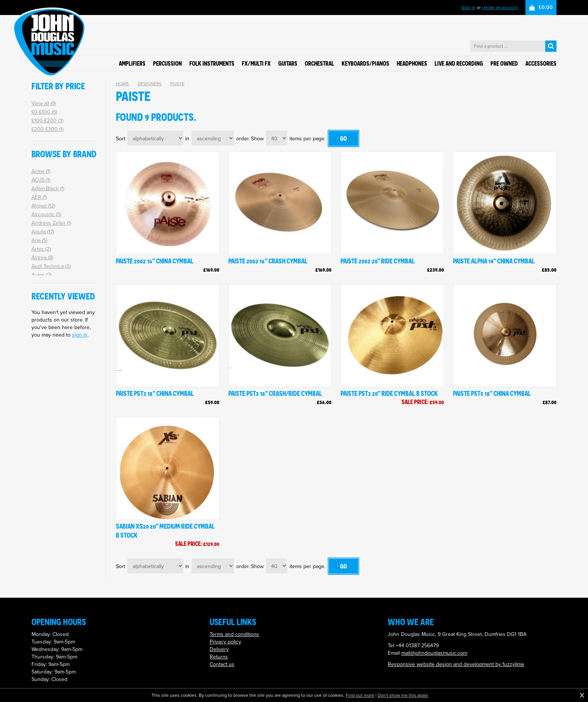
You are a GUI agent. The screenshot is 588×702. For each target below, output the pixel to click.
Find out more (360, 695)
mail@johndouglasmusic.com (434, 653)
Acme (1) (41, 171)
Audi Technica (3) (51, 266)
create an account (500, 8)
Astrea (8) (42, 258)
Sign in (469, 8)
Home (122, 84)
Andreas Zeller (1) (51, 223)
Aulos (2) (41, 275)
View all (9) (44, 103)
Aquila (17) (43, 232)
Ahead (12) (43, 206)
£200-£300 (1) (47, 129)
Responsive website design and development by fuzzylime (456, 664)
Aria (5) (39, 240)
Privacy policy (225, 642)
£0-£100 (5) (44, 112)
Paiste (177, 84)
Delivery (219, 649)
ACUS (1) (41, 180)
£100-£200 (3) (47, 121)
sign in (80, 335)
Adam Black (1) (48, 189)
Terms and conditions (234, 634)
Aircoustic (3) (46, 214)
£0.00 (546, 7)
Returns (219, 657)
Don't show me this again (403, 695)
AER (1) (39, 197)
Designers (150, 84)
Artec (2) (41, 249)
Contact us (222, 664)
